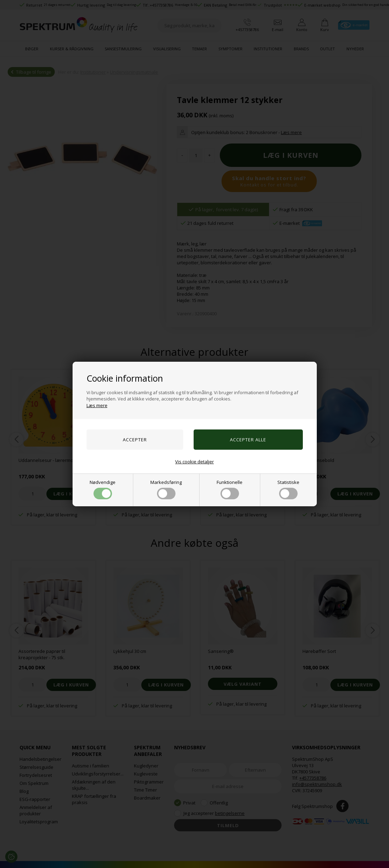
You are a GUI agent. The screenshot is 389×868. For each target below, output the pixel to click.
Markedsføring (166, 489)
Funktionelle (230, 489)
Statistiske (288, 489)
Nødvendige (103, 489)
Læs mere (97, 405)
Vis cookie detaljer (194, 462)
